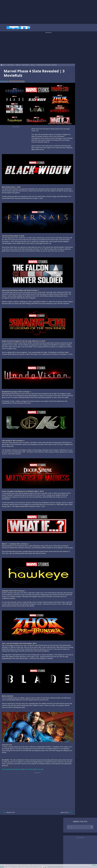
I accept (44, 867)
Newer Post (9, 812)
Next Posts (66, 812)
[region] (48, 12)
